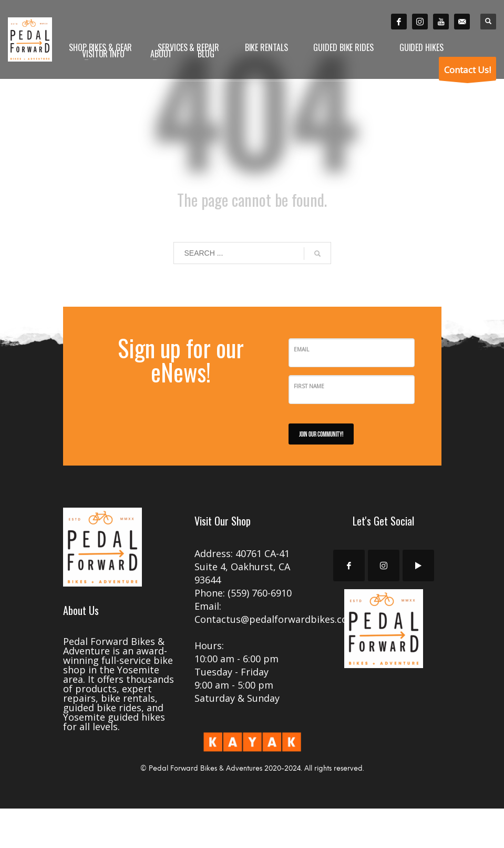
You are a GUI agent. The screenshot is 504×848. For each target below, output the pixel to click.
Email (301, 349)
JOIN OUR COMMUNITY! (321, 434)
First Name (309, 386)
